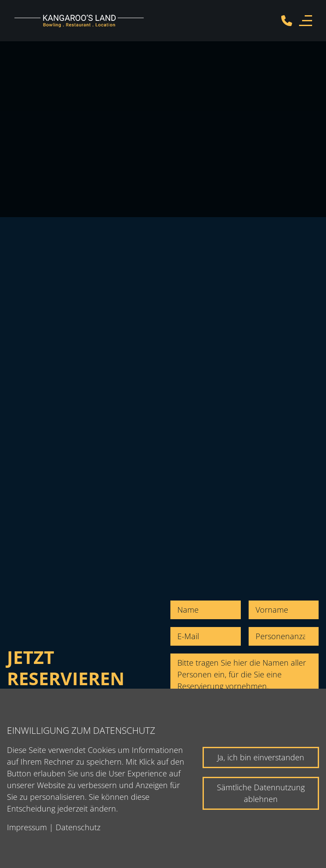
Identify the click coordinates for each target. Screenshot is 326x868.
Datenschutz (78, 827)
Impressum (27, 827)
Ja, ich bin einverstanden (261, 757)
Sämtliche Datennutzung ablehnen (261, 793)
